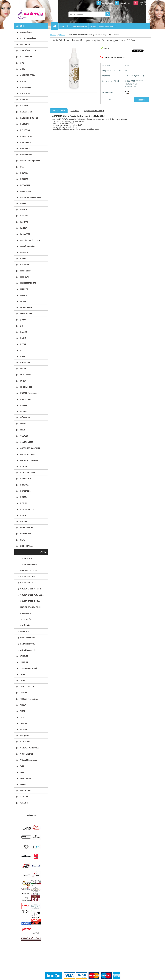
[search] (108, 14)
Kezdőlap (54, 35)
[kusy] (105, 99)
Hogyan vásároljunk (80, 26)
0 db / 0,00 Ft (144, 2)
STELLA (62, 35)
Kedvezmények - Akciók (107, 26)
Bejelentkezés (107, 3)
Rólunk (62, 26)
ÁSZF (69, 26)
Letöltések (75, 111)
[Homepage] (56, 26)
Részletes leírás (59, 111)
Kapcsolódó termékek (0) (94, 111)
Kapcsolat (93, 26)
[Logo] (31, 14)
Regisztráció (125, 3)
